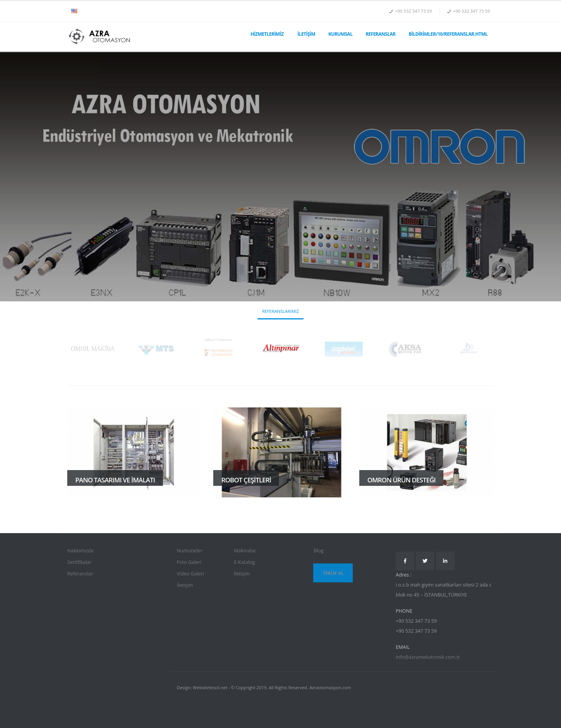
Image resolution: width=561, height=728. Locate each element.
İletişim (306, 34)
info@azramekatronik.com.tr (428, 657)
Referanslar (380, 34)
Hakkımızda (80, 551)
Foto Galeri (189, 562)
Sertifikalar (79, 562)
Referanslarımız (280, 311)
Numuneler (190, 551)
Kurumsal (340, 34)
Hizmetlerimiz (267, 34)
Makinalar (245, 551)
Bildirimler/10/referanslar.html (448, 34)
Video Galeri (190, 574)
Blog (319, 551)
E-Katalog (244, 562)
